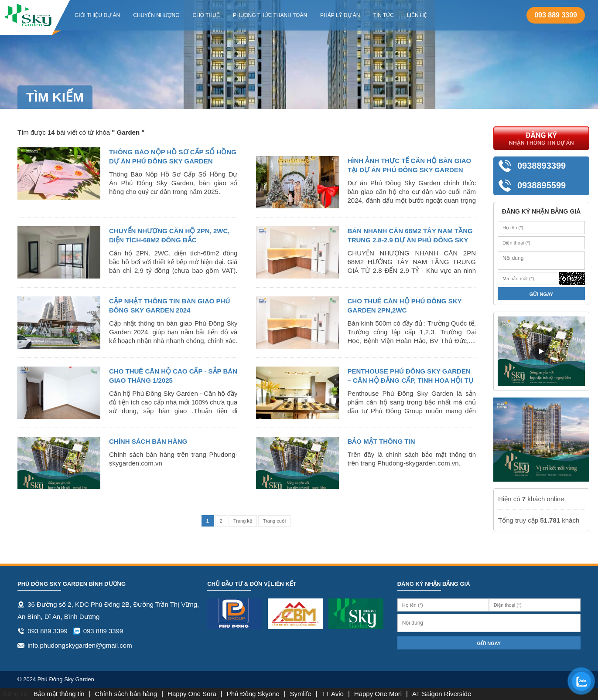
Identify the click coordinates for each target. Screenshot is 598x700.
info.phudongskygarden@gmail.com (80, 645)
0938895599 (542, 185)
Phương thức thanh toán (270, 15)
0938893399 (542, 166)
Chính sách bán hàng (126, 694)
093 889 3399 (556, 15)
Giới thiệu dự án (97, 15)
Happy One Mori (378, 694)
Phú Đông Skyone (253, 694)
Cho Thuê (206, 15)
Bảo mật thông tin (59, 694)
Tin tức (384, 15)
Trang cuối (274, 521)
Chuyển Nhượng (156, 15)
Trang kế (243, 521)
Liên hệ (417, 15)
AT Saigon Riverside (442, 694)
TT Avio (333, 694)
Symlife (301, 694)
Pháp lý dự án (340, 15)
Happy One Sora (192, 694)
